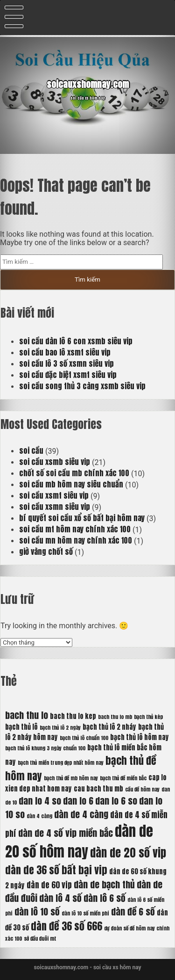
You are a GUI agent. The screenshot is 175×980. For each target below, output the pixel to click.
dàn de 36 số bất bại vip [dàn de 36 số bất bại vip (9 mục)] (56, 870)
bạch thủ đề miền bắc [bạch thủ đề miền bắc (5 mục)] (123, 778)
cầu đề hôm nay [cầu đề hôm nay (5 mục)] (142, 789)
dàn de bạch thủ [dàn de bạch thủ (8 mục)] (104, 884)
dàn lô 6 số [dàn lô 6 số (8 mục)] (105, 898)
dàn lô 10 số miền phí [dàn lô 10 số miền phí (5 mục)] (85, 913)
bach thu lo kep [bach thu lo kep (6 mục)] (73, 716)
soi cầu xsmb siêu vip (55, 462)
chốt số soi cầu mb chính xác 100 (74, 473)
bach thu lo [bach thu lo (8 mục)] (27, 715)
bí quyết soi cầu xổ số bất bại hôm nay (82, 518)
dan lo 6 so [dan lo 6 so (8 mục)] (116, 801)
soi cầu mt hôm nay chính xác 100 (75, 529)
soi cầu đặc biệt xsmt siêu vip (68, 375)
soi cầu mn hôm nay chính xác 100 (76, 540)
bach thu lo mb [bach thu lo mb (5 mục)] (115, 717)
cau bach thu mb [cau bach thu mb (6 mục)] (98, 789)
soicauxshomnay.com (88, 84)
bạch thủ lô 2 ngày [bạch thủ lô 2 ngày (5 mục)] (60, 728)
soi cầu (31, 450)
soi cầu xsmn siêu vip (55, 507)
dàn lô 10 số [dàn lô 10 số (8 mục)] (37, 911)
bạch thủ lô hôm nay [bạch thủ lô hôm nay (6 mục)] (140, 737)
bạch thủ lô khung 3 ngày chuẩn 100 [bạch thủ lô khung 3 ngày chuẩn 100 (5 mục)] (45, 748)
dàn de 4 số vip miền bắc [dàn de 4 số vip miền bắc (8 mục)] (66, 833)
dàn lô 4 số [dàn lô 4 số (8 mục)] (60, 898)
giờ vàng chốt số (46, 552)
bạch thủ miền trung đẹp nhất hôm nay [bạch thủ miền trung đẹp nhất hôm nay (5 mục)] (61, 763)
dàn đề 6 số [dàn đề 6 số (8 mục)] (133, 911)
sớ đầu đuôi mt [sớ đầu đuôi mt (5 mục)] (40, 939)
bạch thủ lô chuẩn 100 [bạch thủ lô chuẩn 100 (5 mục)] (84, 738)
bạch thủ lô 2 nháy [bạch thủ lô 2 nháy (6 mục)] (109, 727)
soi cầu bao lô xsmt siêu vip (65, 352)
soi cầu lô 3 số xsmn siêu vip (66, 363)
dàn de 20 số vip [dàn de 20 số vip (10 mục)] (128, 853)
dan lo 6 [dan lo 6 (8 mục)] (78, 801)
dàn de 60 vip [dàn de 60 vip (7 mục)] (49, 885)
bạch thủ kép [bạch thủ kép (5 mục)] (148, 717)
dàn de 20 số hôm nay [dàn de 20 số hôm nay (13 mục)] (79, 842)
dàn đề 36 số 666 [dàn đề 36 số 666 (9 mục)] (66, 926)
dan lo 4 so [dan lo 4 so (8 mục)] (40, 801)
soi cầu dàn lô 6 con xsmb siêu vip (76, 341)
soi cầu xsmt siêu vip (54, 495)
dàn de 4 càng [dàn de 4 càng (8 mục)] (81, 814)
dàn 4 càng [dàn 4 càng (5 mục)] (39, 816)
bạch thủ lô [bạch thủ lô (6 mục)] (21, 727)
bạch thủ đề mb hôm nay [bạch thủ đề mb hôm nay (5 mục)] (71, 778)
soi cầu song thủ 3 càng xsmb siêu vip (82, 386)
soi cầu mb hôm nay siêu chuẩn (71, 484)
